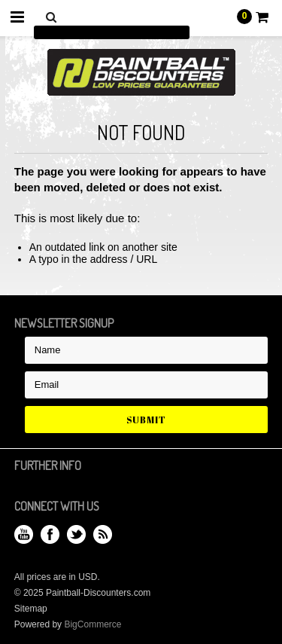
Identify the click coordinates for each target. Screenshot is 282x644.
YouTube (24, 534)
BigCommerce (92, 624)
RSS (103, 534)
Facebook (50, 534)
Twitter (76, 534)
